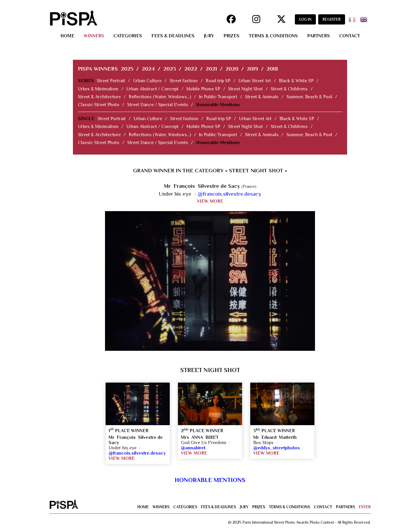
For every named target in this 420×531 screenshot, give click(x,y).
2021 (211, 69)
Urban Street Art (255, 81)
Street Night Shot (245, 89)
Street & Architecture (99, 97)
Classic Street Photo (99, 105)
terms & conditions (273, 36)
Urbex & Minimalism (98, 89)
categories (128, 36)
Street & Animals (262, 97)
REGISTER (332, 19)
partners (318, 36)
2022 (191, 69)
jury (209, 36)
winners (94, 36)
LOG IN (305, 19)
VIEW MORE (210, 201)
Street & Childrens (289, 89)
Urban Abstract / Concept (152, 89)
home (67, 36)
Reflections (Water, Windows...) (160, 97)
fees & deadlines (173, 36)
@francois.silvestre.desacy (230, 194)
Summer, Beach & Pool (309, 97)
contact (350, 36)
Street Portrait (111, 81)
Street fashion (184, 81)
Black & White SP (296, 81)
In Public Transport (218, 97)
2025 (127, 69)
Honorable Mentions (218, 105)
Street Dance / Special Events (158, 105)
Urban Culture (147, 81)
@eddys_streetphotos (276, 448)
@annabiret (193, 448)
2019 (252, 69)
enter (365, 507)
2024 (148, 69)
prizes (231, 36)
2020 (232, 69)
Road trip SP (218, 81)
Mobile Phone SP (203, 89)
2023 (170, 69)
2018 (272, 69)
